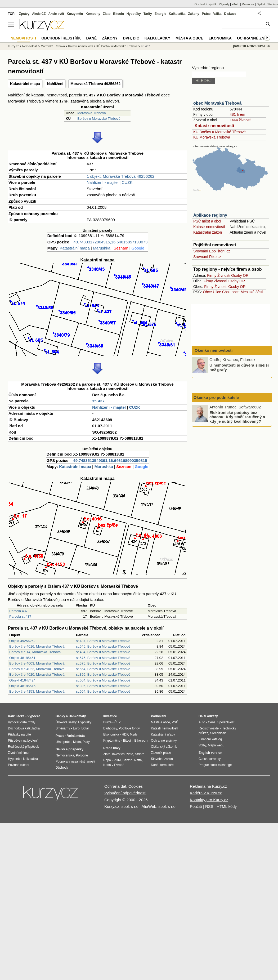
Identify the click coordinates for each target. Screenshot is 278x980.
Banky (60, 716)
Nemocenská (65, 755)
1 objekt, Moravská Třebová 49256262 (120, 176)
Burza (107, 722)
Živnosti (224, 275)
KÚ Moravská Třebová (212, 137)
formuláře (167, 765)
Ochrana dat (115, 786)
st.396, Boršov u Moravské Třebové (103, 674)
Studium (273, 4)
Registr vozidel (209, 728)
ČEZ (118, 722)
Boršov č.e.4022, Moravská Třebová (37, 669)
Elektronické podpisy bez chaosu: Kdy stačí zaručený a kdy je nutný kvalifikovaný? (237, 417)
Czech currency (210, 759)
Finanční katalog (210, 739)
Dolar (85, 728)
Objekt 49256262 (22, 641)
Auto (202, 722)
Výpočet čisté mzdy (22, 722)
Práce (206, 14)
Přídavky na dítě (19, 734)
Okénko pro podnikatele (216, 397)
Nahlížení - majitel (102, 182)
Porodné (82, 755)
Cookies (136, 786)
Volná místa (76, 736)
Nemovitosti (30, 46)
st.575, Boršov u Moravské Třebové (103, 658)
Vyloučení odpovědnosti (125, 793)
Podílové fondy (129, 728)
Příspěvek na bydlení (23, 741)
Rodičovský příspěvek (23, 747)
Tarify (148, 14)
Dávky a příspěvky (69, 749)
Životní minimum (20, 753)
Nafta (138, 760)
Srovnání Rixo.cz (207, 257)
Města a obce (189, 38)
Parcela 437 (18, 611)
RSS (209, 806)
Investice (110, 716)
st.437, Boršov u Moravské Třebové (103, 641)
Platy (86, 742)
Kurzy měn (75, 14)
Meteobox (248, 4)
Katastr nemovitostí (214, 126)
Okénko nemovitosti (213, 350)
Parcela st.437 (20, 616)
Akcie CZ (39, 14)
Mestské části (252, 292)
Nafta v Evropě (114, 765)
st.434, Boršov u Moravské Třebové (103, 652)
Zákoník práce (161, 753)
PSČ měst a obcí (207, 221)
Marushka (102, 248)
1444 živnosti (240, 120)
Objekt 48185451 (22, 658)
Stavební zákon (162, 759)
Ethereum (141, 741)
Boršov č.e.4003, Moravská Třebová (37, 663)
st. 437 (98, 401)
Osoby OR (240, 275)
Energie (160, 14)
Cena (212, 722)
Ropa (107, 760)
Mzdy (134, 734)
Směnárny (63, 728)
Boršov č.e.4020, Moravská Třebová (37, 674)
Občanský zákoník (164, 747)
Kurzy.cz (13, 46)
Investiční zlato (122, 754)
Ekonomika (220, 38)
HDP (125, 734)
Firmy (212, 275)
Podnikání (158, 716)
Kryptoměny (112, 741)
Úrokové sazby (66, 722)
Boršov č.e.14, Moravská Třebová (35, 652)
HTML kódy (227, 806)
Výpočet (33, 716)
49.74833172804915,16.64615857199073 (111, 242)
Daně (92, 38)
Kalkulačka (177, 14)
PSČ (175, 722)
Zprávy (24, 14)
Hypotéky (134, 14)
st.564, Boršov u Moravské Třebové (103, 669)
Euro (76, 728)
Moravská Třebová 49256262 (95, 84)
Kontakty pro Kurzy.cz (209, 800)
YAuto (236, 4)
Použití (196, 806)
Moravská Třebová (91, 113)
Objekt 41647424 (22, 680)
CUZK (127, 182)
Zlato (107, 14)
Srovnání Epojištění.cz (212, 251)
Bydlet (261, 4)
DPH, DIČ (131, 38)
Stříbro (140, 754)
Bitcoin (118, 14)
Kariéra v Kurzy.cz (206, 793)
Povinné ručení (19, 765)
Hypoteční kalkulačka (23, 759)
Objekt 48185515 (22, 686)
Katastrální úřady (163, 734)
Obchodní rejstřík (206, 4)
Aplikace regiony (210, 215)
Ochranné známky (256, 38)
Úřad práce (63, 742)
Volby (202, 745)
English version (210, 753)
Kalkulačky (157, 38)
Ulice (217, 292)
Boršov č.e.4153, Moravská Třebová (37, 691)
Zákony (194, 14)
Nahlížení (55, 84)
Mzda (77, 742)
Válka (217, 14)
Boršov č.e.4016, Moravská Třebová (37, 646)
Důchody (62, 768)
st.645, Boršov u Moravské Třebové (103, 646)
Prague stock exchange (215, 765)
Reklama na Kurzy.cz (208, 786)
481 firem (237, 114)
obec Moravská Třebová (217, 103)
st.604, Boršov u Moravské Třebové (103, 680)
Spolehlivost (226, 722)
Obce (207, 292)
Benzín (127, 760)
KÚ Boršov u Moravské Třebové (219, 132)
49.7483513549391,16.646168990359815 (110, 460)
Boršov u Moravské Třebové (99, 119)
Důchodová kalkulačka (24, 728)
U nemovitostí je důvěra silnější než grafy (239, 367)
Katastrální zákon (208, 232)
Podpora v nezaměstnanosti (75, 761)
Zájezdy (224, 4)
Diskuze (230, 14)
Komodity (93, 14)
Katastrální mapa (25, 84)
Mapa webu (216, 745)
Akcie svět (56, 14)
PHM (117, 760)
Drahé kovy (112, 748)
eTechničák (218, 733)
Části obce (231, 292)
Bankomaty (77, 716)
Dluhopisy (110, 728)
